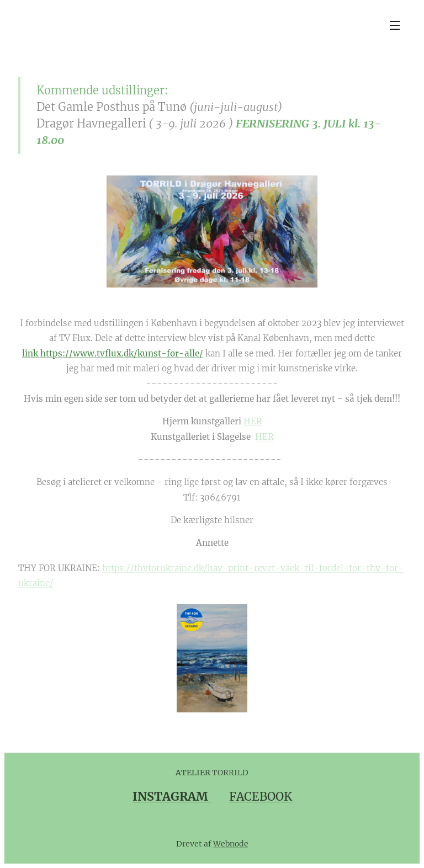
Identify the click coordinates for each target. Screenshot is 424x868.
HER (253, 421)
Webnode (231, 844)
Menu (395, 25)
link (31, 353)
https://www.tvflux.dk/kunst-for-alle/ (122, 353)
